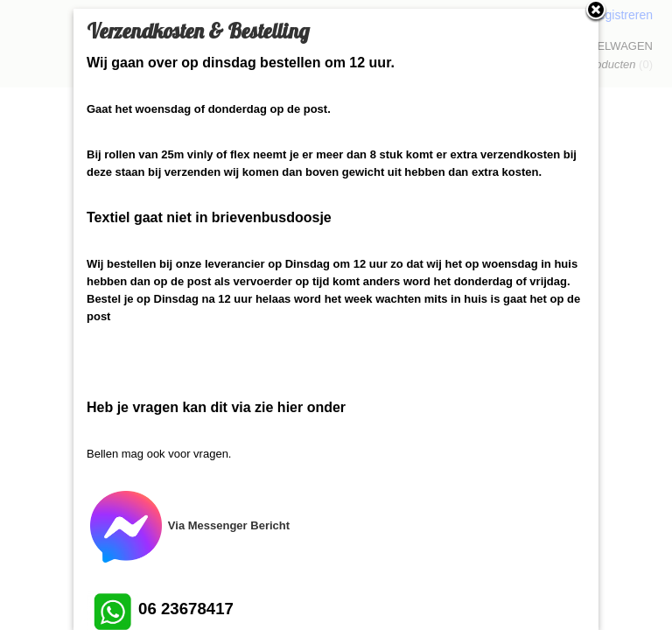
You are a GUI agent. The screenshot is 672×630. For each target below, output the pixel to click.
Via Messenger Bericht (188, 525)
